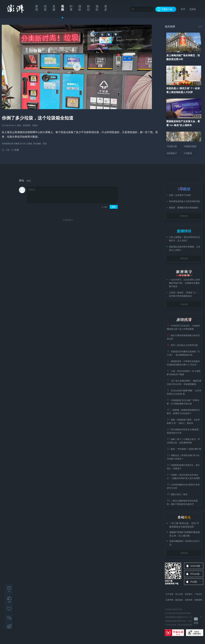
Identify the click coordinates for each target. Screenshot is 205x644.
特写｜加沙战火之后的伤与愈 (184, 345)
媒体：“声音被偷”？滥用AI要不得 (186, 449)
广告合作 (198, 594)
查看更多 (184, 216)
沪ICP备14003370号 (174, 609)
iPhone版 (195, 574)
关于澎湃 (170, 594)
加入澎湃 (179, 594)
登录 (183, 9)
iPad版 (194, 582)
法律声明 (170, 600)
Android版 (195, 566)
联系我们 (189, 594)
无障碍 (193, 9)
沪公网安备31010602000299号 (178, 613)
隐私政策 (179, 600)
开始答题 (184, 304)
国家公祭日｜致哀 (179, 494)
